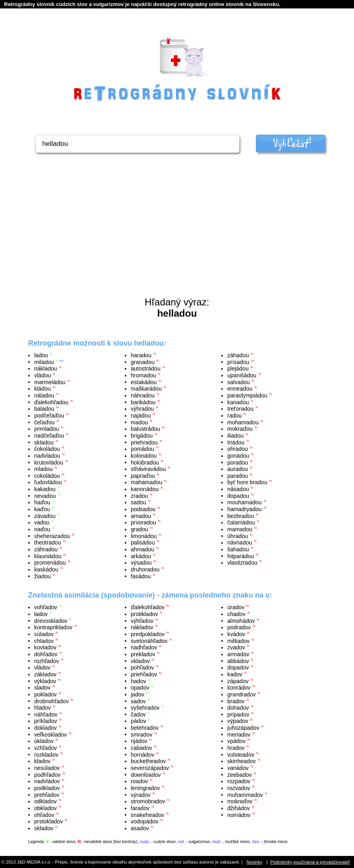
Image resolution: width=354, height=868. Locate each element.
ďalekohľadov (148, 607)
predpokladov (148, 634)
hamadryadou (245, 509)
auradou (238, 469)
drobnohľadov (51, 701)
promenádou (50, 563)
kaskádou (46, 569)
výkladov (45, 681)
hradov (236, 748)
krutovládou (49, 462)
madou (139, 422)
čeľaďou (44, 422)
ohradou (238, 449)
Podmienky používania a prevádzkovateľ (310, 862)
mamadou (240, 529)
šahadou (238, 549)
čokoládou (47, 449)
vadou (42, 522)
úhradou (238, 536)
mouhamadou (245, 502)
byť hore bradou (247, 482)
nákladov (142, 627)
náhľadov (46, 714)
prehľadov (47, 794)
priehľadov (144, 674)
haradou (141, 355)
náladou (44, 395)
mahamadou (146, 482)
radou (235, 416)
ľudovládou (48, 482)
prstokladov (49, 821)
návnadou (240, 542)
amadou (141, 516)
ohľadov (44, 815)
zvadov (236, 647)
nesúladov (47, 768)
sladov (42, 688)
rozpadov (239, 781)
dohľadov (46, 654)
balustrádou (145, 429)
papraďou (143, 475)
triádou (236, 442)
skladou (44, 442)
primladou (46, 429)
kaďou (42, 509)
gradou (140, 529)
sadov (138, 701)
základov (45, 674)
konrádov (239, 688)
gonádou (238, 456)
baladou (44, 409)
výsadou (141, 563)
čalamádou (241, 522)
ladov (41, 614)
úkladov (44, 741)
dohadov (238, 708)
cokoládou (47, 475)
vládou (42, 375)
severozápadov (150, 768)
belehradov (145, 728)
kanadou (238, 402)
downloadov (146, 774)
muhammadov (245, 794)
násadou (238, 489)
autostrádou (146, 368)
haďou (42, 502)
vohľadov (46, 607)
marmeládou (50, 382)
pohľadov (142, 667)
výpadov (238, 721)
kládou (42, 389)
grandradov (242, 694)
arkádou (141, 556)
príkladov (46, 721)
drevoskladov (51, 620)
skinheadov (242, 761)
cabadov (141, 748)
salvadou (239, 382)
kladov (42, 761)
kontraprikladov (53, 627)
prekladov (143, 654)
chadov (236, 614)
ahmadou (142, 549)
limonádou (144, 536)
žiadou (42, 576)
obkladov (45, 808)
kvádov (236, 634)
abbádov (238, 661)
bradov (236, 701)
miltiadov (238, 641)
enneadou (240, 389)
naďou (42, 529)
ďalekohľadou (51, 402)
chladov (44, 641)
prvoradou (143, 522)
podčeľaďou (49, 416)
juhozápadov (243, 728)
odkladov (45, 801)
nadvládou (47, 456)
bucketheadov (148, 761)
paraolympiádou (247, 395)
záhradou (46, 549)
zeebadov (240, 774)
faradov (140, 808)
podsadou (143, 509)
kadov (235, 674)
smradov (142, 734)
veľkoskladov (50, 734)
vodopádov (145, 821)
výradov (141, 794)
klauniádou (48, 556)
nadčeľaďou (49, 436)
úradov (236, 607)
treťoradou (240, 409)
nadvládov (47, 781)
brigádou (142, 436)
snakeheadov (147, 815)
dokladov (45, 728)
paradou (238, 475)
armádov (238, 654)
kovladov (45, 647)
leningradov (145, 788)
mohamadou (243, 422)
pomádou (142, 449)
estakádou (144, 382)
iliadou (235, 436)
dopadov (238, 667)
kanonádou (145, 489)
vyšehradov (145, 708)
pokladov (45, 694)
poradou (238, 462)
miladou (44, 362)
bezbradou (241, 516)
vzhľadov (45, 748)
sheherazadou (52, 536)
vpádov (236, 741)
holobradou (145, 462)
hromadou (143, 375)
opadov (140, 688)
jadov (137, 694)
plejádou (238, 368)
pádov (138, 721)
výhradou (142, 409)
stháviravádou (148, 469)
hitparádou (241, 556)
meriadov (239, 734)
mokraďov (240, 801)
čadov (138, 714)
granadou (143, 362)
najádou (141, 416)
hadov (138, 681)
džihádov (239, 808)
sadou (138, 502)
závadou (45, 516)
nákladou (46, 368)
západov (238, 681)
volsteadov (241, 754)
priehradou (144, 442)
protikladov (144, 614)
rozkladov (46, 754)
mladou (43, 469)
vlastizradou (242, 563)
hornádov (142, 754)
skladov (44, 828)
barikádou (143, 402)
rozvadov (239, 788)
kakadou (45, 489)
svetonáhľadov (149, 641)
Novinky (254, 862)
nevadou (45, 495)
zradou (139, 495)
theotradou (48, 542)
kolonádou (144, 456)
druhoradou (145, 569)
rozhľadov (47, 661)
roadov (139, 781)
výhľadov (142, 620)
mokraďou (240, 429)
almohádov (241, 620)
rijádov (139, 741)
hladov (42, 708)
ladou (41, 355)
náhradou (143, 395)
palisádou (143, 542)
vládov (42, 667)
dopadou (238, 495)
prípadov (238, 714)
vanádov (238, 768)
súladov (44, 634)
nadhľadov (144, 647)
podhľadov (47, 774)
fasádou (141, 576)
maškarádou (146, 389)
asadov (140, 828)
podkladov (47, 788)
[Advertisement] (177, 236)
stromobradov (148, 801)
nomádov (239, 815)
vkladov (140, 661)
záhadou (238, 355)
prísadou (238, 362)
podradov (239, 627)
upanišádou (242, 375)
